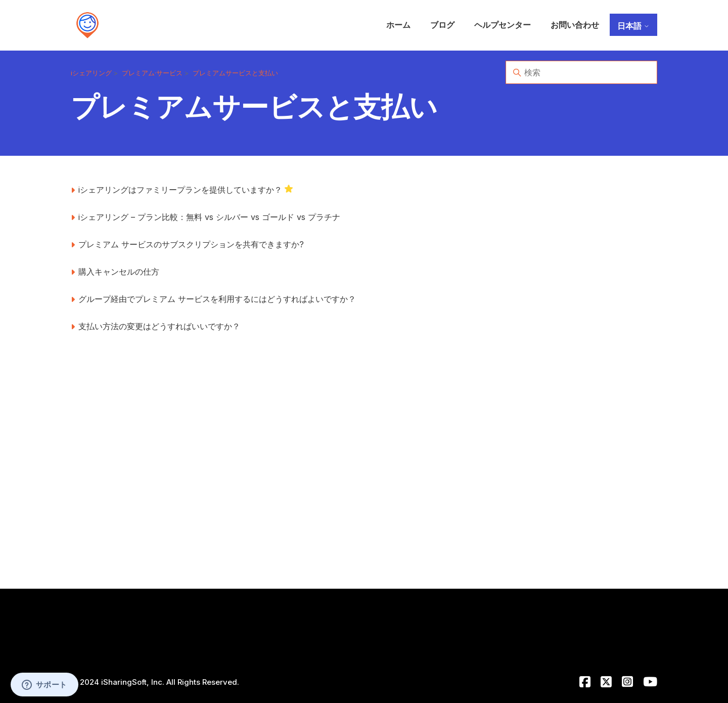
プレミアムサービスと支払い (235, 73)
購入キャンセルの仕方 (119, 272)
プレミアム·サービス (152, 73)
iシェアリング (91, 73)
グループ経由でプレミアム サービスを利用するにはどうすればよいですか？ (217, 299)
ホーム (398, 25)
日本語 (633, 26)
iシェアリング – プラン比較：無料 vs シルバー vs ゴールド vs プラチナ (209, 217)
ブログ (442, 25)
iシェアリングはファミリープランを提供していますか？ (180, 190)
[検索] (581, 72)
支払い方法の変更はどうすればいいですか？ (159, 326)
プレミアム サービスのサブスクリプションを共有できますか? (191, 244)
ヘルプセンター (503, 25)
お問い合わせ (575, 25)
